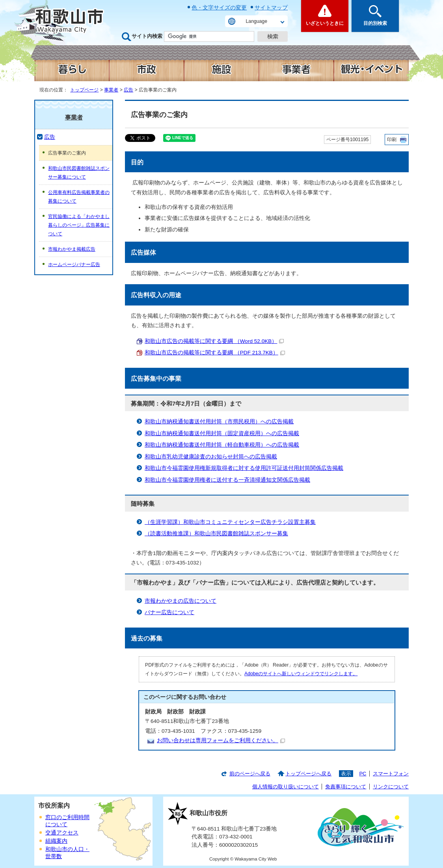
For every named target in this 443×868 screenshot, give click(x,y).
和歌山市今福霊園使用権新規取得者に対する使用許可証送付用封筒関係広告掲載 (244, 468)
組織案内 (56, 841)
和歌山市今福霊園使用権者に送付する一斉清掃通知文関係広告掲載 (227, 480)
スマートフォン (391, 774)
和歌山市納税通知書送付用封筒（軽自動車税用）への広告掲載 (222, 445)
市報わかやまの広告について (181, 601)
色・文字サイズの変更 (219, 7)
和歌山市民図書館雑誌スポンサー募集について (79, 173)
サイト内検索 (147, 36)
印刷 (392, 140)
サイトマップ (271, 7)
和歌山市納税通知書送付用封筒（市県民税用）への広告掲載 (219, 422)
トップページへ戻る (308, 774)
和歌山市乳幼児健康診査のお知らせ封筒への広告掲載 (211, 457)
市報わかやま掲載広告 (72, 249)
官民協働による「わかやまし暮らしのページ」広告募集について (79, 225)
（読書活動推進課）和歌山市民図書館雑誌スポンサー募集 (216, 534)
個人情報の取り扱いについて (286, 787)
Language (257, 21)
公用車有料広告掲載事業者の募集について (79, 197)
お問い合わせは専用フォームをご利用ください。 (221, 740)
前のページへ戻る (250, 774)
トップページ (84, 90)
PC (363, 774)
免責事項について (346, 787)
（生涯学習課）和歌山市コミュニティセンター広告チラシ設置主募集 (230, 522)
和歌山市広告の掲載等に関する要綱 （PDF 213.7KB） (215, 353)
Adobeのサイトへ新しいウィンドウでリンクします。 (301, 674)
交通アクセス (62, 833)
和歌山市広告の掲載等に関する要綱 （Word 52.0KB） (214, 341)
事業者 (111, 90)
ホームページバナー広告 (74, 264)
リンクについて (391, 787)
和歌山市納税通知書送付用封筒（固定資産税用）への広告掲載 (222, 433)
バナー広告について (169, 612)
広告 (128, 90)
